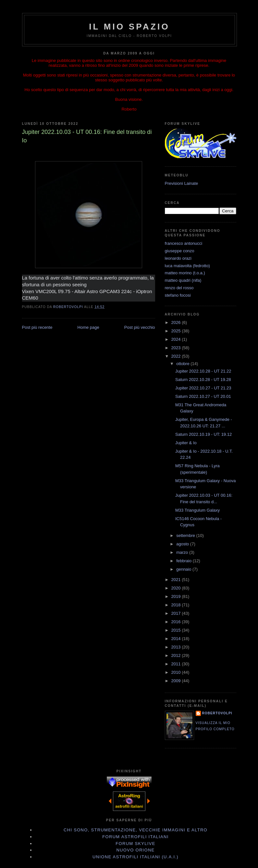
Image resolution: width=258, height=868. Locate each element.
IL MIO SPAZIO (129, 27)
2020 (177, 588)
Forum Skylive (135, 844)
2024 (177, 339)
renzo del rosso (179, 288)
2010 (177, 672)
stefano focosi (178, 295)
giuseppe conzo (180, 251)
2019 (177, 596)
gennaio (184, 569)
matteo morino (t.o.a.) (185, 273)
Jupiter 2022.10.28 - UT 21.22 (203, 371)
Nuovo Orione (135, 850)
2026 (177, 322)
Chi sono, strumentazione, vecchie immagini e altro (135, 830)
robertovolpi (217, 713)
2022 (177, 356)
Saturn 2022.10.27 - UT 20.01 (203, 396)
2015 (177, 630)
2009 (177, 681)
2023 (177, 348)
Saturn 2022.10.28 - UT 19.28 (203, 380)
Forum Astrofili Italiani (135, 837)
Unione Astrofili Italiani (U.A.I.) (135, 857)
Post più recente (37, 327)
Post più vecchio (140, 327)
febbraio (184, 561)
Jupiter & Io (186, 443)
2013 (177, 647)
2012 (177, 655)
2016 (177, 622)
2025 (177, 331)
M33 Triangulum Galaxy (197, 510)
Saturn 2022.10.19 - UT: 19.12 (203, 434)
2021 (177, 580)
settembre (186, 535)
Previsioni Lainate (182, 183)
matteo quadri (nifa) (183, 280)
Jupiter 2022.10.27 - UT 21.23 (203, 388)
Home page (88, 327)
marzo (183, 552)
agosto (183, 544)
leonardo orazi (178, 258)
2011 (177, 664)
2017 (177, 613)
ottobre (183, 364)
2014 (177, 639)
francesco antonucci (184, 243)
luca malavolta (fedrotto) (187, 266)
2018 (177, 605)
